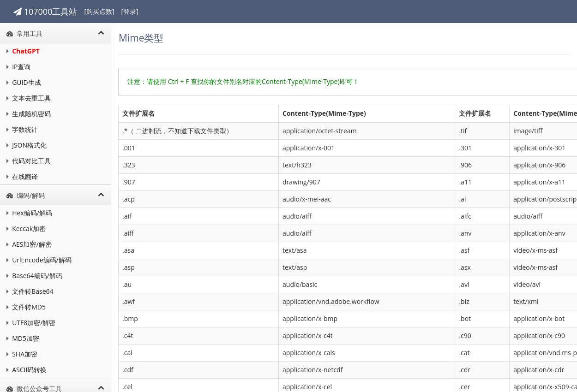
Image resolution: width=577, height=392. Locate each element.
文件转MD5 (26, 307)
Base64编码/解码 (34, 276)
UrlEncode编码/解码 (39, 260)
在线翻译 (22, 176)
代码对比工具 (29, 161)
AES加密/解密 (29, 244)
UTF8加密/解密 (31, 323)
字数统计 (22, 129)
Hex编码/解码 (29, 213)
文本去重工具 (29, 98)
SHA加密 (22, 354)
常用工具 (58, 33)
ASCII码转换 (27, 370)
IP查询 (18, 67)
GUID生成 (24, 82)
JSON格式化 (27, 145)
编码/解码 (58, 195)
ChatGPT (23, 51)
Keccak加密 (26, 229)
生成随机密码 (29, 114)
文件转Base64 (30, 291)
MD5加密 (23, 338)
